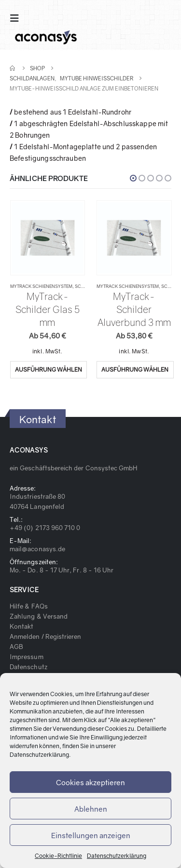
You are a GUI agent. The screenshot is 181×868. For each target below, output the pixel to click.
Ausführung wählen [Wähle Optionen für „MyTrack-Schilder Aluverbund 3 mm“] (135, 369)
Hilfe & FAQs (29, 606)
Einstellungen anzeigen (91, 835)
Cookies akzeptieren (90, 782)
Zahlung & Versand (39, 616)
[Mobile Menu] (17, 18)
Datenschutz (28, 667)
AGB (16, 647)
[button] (133, 178)
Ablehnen (91, 809)
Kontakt (21, 626)
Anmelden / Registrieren (46, 636)
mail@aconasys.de (37, 549)
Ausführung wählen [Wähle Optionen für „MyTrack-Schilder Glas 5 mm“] (49, 369)
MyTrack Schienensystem (41, 286)
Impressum (27, 657)
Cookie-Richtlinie (58, 856)
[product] (48, 238)
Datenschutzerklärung (39, 755)
